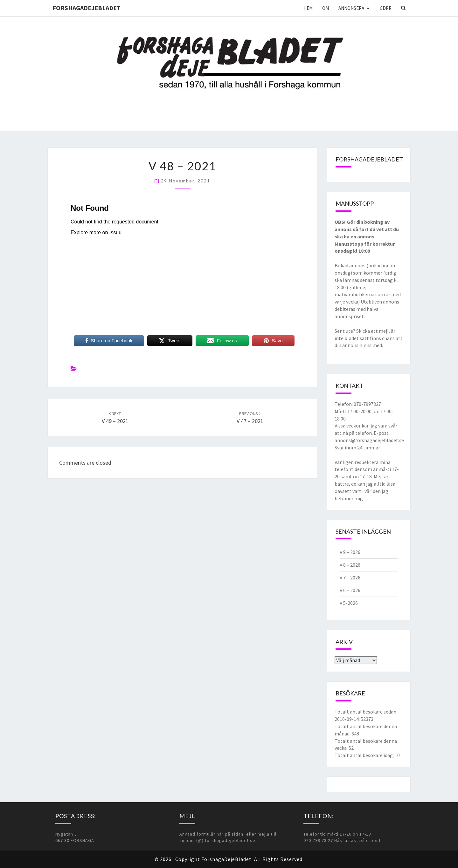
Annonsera (351, 8)
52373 (367, 719)
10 (397, 755)
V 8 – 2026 (350, 565)
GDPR (386, 8)
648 (355, 734)
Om (326, 8)
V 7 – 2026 (350, 578)
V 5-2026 (349, 603)
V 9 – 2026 (350, 552)
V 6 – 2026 (350, 590)
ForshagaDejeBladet (87, 8)
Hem (308, 8)
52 (351, 748)
